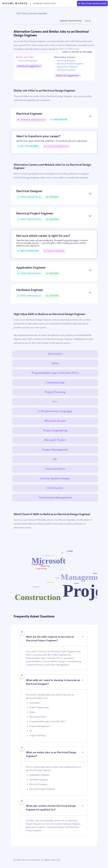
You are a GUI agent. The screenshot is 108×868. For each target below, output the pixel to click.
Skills (88, 21)
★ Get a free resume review (92, 3)
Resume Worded (29, 3)
